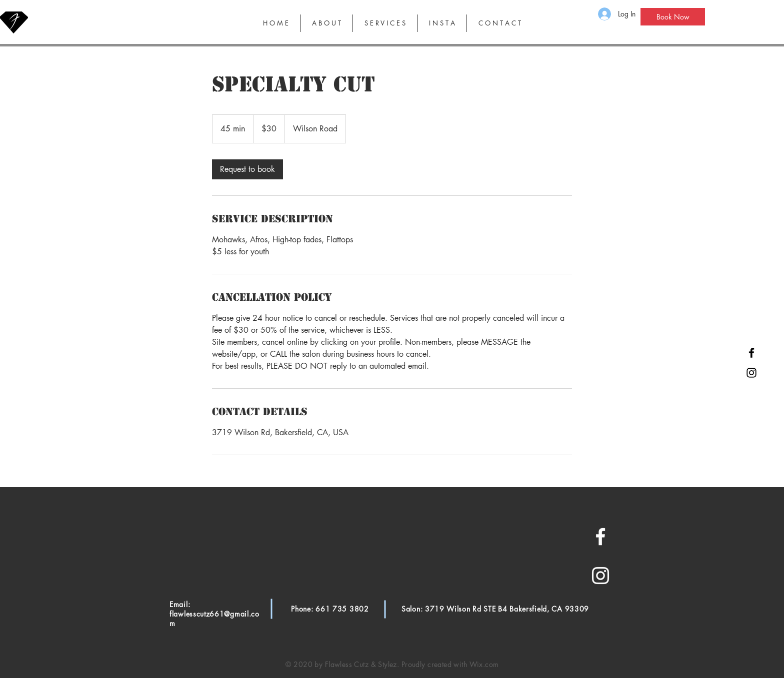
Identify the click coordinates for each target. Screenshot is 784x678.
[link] (247, 169)
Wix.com (484, 664)
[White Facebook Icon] (600, 537)
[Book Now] (673, 17)
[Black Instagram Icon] (751, 373)
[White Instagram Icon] (600, 576)
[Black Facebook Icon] (751, 353)
